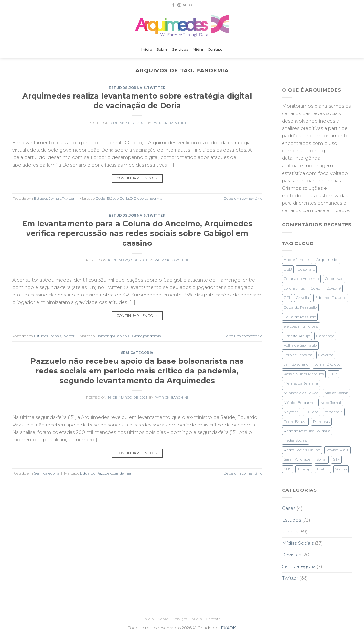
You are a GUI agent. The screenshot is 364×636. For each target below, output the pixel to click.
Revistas (291, 555)
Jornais (137, 88)
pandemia (153, 199)
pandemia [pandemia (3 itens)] (334, 412)
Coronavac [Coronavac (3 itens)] (334, 279)
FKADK (229, 628)
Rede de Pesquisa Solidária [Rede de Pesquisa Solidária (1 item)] (307, 431)
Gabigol (121, 336)
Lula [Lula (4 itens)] (334, 374)
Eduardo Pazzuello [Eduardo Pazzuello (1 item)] (300, 307)
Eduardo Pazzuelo (96, 473)
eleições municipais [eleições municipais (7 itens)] (301, 326)
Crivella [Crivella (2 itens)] (303, 298)
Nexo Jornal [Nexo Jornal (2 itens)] (331, 403)
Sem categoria (137, 353)
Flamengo (105, 336)
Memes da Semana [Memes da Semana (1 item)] (301, 383)
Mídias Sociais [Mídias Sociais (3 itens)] (337, 393)
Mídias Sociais (298, 543)
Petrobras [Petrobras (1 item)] (321, 422)
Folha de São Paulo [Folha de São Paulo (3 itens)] (300, 345)
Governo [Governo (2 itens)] (326, 355)
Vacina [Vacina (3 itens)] (341, 469)
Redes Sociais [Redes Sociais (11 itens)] (295, 440)
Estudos (118, 88)
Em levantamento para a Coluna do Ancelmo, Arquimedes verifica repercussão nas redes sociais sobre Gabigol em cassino (137, 233)
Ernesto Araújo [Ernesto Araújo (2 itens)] (297, 336)
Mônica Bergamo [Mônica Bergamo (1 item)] (299, 403)
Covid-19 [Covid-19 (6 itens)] (334, 288)
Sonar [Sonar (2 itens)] (322, 459)
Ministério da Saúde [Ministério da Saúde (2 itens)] (301, 393)
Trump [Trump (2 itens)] (304, 469)
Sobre (162, 49)
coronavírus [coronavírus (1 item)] (294, 288)
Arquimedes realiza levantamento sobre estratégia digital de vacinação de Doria (137, 101)
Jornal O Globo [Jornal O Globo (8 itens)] (327, 364)
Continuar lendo (137, 178)
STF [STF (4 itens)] (336, 459)
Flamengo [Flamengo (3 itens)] (325, 336)
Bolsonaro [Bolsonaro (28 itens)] (306, 269)
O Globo (137, 199)
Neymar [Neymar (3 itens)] (291, 412)
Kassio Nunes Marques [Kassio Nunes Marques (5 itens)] (304, 374)
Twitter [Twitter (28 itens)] (323, 469)
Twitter (156, 88)
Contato (215, 49)
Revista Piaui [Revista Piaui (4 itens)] (337, 450)
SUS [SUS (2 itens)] (288, 469)
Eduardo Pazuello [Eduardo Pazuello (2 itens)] (331, 298)
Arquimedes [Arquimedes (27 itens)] (327, 260)
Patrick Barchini (169, 123)
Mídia (198, 49)
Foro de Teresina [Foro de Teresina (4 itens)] (298, 355)
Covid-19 (103, 199)
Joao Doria (120, 199)
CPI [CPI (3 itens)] (287, 298)
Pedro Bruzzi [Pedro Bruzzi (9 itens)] (295, 422)
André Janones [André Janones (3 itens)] (297, 260)
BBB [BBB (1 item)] (288, 269)
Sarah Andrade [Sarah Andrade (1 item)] (297, 459)
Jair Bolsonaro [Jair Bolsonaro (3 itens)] (296, 364)
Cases (289, 508)
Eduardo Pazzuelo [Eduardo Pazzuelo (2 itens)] (300, 317)
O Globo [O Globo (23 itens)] (311, 412)
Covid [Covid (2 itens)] (316, 288)
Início (146, 49)
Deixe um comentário (243, 199)
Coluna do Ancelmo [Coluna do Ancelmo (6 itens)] (301, 279)
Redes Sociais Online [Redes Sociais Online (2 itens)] (302, 450)
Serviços (180, 49)
